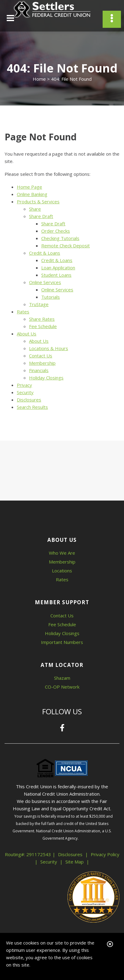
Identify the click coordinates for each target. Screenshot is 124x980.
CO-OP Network (62, 687)
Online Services (45, 282)
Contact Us (41, 356)
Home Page (29, 187)
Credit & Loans (45, 253)
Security (25, 392)
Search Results (32, 407)
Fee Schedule (43, 326)
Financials (39, 370)
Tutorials (51, 297)
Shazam (62, 678)
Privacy (24, 385)
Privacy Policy (105, 854)
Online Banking (32, 194)
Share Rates (42, 319)
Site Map (75, 862)
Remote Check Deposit (66, 246)
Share (35, 209)
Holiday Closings (46, 378)
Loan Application (58, 268)
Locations (62, 571)
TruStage (39, 304)
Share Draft (41, 216)
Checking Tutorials (60, 238)
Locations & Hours (49, 348)
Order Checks (56, 231)
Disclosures (29, 400)
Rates (23, 312)
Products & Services (38, 202)
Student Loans (56, 275)
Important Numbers (62, 642)
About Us (27, 334)
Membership (42, 363)
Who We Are (62, 553)
